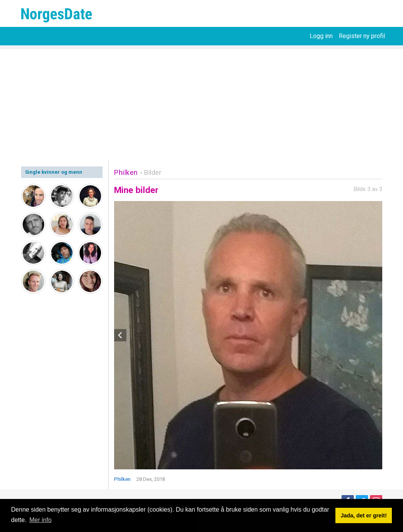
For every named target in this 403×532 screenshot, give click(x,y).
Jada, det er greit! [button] (364, 515)
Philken (126, 172)
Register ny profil (362, 36)
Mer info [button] (40, 520)
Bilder (153, 172)
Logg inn (321, 36)
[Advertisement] (201, 103)
